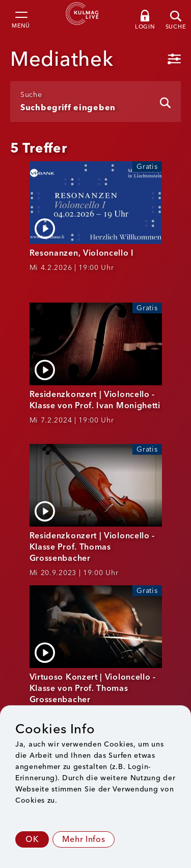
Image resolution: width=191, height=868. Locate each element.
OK (32, 839)
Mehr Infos (84, 839)
